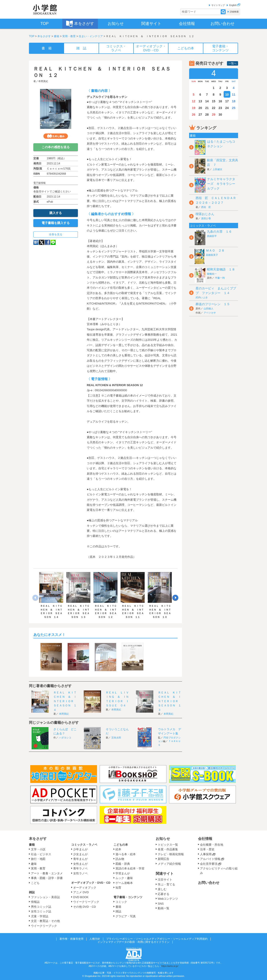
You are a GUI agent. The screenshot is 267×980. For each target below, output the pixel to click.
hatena (36, 242)
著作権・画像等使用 (71, 939)
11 (234, 95)
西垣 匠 (206, 207)
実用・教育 (69, 36)
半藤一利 (220, 278)
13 (200, 101)
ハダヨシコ (65, 738)
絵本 (118, 849)
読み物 (120, 859)
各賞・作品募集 (168, 849)
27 (200, 115)
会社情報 (205, 839)
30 (220, 115)
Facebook (47, 242)
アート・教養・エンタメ (47, 873)
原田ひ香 (206, 218)
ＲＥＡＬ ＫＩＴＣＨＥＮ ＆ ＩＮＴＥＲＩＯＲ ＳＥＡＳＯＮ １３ (170, 701)
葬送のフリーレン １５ (213, 304)
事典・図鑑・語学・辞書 (47, 878)
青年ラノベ (80, 868)
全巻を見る (56, 234)
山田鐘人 (208, 309)
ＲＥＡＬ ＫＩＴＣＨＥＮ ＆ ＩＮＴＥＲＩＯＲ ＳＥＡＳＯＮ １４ (65, 701)
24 (227, 108)
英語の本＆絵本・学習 (130, 868)
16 (220, 101)
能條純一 (212, 274)
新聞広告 (164, 859)
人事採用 (206, 854)
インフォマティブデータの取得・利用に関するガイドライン (133, 942)
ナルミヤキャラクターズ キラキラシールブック (221, 184)
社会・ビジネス (41, 854)
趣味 (34, 864)
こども (35, 883)
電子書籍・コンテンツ (128, 897)
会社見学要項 (209, 864)
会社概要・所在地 (212, 845)
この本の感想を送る (56, 147)
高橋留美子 (212, 255)
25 (234, 108)
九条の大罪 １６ (219, 232)
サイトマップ (218, 5)
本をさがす (44, 36)
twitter (42, 242)
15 (214, 101)
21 (207, 108)
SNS (161, 904)
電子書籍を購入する (56, 223)
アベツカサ (210, 313)
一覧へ (233, 63)
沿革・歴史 (207, 849)
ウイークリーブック (44, 926)
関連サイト (165, 874)
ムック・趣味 (124, 878)
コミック (121, 902)
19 (194, 108)
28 (207, 115)
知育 (118, 888)
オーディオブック (85, 888)
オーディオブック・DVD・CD (91, 883)
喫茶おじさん (205, 214)
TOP (32, 36)
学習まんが (124, 873)
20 (200, 108)
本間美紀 (43, 81)
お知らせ (163, 839)
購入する (56, 213)
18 (234, 101)
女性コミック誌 (41, 911)
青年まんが (80, 859)
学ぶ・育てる (166, 884)
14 (207, 101)
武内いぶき (202, 297)
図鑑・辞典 (123, 864)
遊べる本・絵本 (126, 854)
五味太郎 (116, 738)
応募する (164, 894)
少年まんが (80, 849)
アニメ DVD (81, 892)
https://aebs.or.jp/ (170, 966)
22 (214, 108)
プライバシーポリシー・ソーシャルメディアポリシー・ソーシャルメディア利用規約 (157, 939)
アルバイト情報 (210, 859)
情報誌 (35, 902)
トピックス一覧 (168, 845)
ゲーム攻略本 (124, 883)
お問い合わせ (209, 883)
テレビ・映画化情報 (171, 854)
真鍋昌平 (212, 236)
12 (194, 101)
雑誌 (32, 892)
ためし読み (56, 136)
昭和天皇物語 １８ (221, 269)
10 (227, 95)
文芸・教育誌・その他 (45, 921)
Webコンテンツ (168, 899)
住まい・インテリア (91, 36)
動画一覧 (164, 908)
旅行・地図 (38, 859)
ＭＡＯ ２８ (215, 250)
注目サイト (165, 880)
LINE (53, 242)
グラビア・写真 (126, 916)
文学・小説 (38, 849)
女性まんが (80, 864)
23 (220, 108)
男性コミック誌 (41, 907)
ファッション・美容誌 (45, 897)
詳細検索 (234, 12)
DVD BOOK (81, 897)
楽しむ (162, 889)
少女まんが (80, 854)
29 (214, 115)
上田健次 (217, 169)
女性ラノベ (80, 873)
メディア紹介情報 (169, 864)
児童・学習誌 (40, 916)
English (235, 5)
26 (194, 115)
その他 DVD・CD (85, 907)
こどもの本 (121, 845)
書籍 (57, 36)
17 (227, 101)
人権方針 (95, 939)
